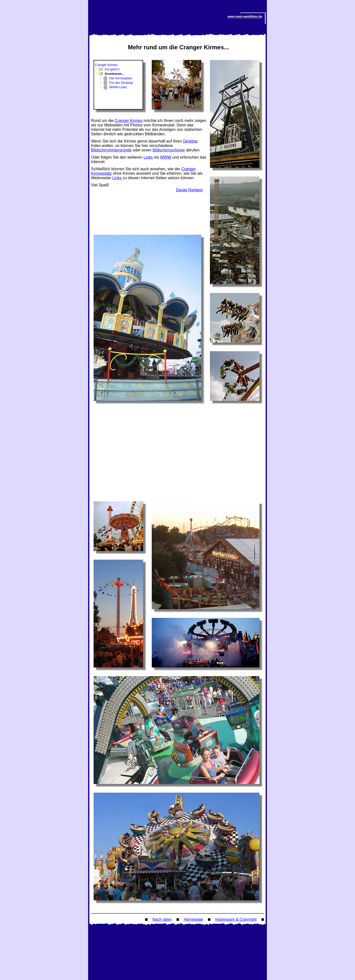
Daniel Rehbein (190, 190)
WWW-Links (118, 87)
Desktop (190, 141)
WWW (165, 157)
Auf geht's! (112, 69)
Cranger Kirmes (106, 65)
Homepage (193, 919)
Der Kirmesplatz (121, 78)
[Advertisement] (149, 207)
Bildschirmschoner (169, 150)
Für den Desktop (121, 83)
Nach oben (162, 919)
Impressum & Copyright (236, 919)
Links (148, 157)
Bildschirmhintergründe (111, 150)
